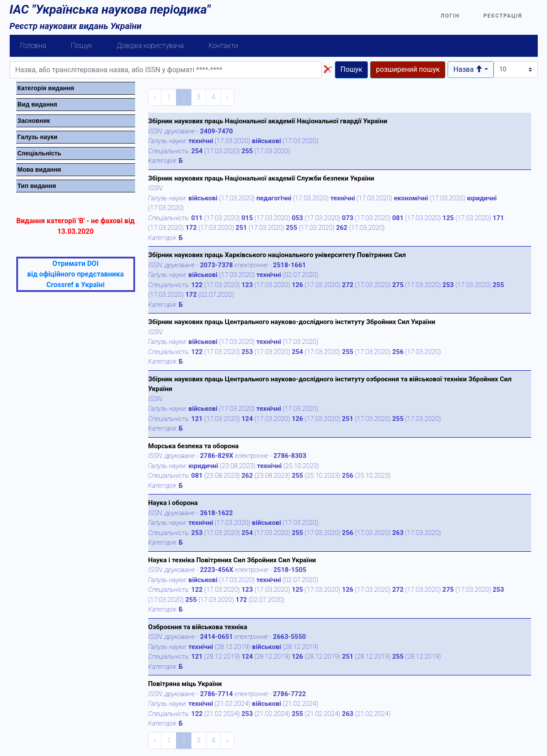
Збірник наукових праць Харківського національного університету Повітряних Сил (277, 255)
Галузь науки (38, 137)
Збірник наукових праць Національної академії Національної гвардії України (268, 121)
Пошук (81, 46)
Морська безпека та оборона (194, 446)
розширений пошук (408, 69)
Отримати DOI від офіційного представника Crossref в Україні (75, 274)
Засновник (34, 121)
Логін (450, 16)
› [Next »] (227, 97)
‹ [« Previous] (155, 97)
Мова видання (39, 170)
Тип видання (37, 186)
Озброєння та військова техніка (198, 627)
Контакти (223, 46)
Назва (468, 69)
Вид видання (37, 104)
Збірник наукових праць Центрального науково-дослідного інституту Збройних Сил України (292, 322)
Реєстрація (503, 16)
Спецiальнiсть (40, 153)
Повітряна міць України (185, 684)
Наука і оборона (173, 503)
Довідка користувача (150, 46)
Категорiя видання (46, 88)
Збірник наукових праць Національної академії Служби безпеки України (261, 178)
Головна (33, 46)
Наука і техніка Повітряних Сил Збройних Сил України (232, 560)
